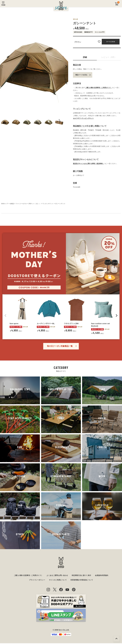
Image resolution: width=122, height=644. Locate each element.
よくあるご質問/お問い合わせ (57, 576)
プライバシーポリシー (36, 581)
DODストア (5, 204)
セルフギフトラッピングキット (83, 118)
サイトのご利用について (58, 581)
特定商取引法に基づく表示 (83, 576)
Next (66, 67)
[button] (5, 316)
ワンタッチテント (52, 204)
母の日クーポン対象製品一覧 (60, 346)
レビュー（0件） (109, 57)
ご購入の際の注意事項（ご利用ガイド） (99, 88)
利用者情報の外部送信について (83, 581)
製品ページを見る (81, 75)
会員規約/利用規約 (104, 576)
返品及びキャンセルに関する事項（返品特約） (89, 164)
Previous (2, 67)
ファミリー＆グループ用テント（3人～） (31, 204)
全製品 (13, 204)
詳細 (85, 57)
